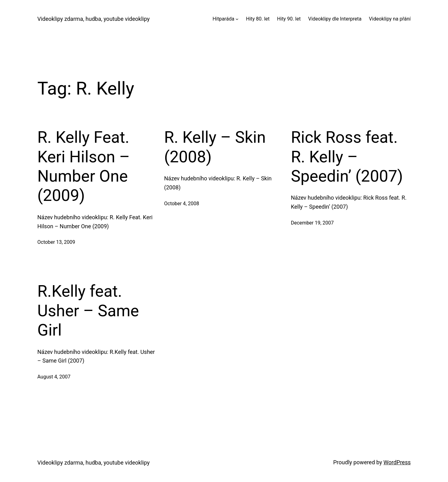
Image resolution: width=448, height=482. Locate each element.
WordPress (397, 462)
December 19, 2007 (312, 223)
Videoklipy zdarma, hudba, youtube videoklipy (93, 19)
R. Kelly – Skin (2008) (215, 147)
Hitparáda (223, 19)
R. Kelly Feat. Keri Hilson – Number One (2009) (84, 166)
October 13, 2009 (56, 242)
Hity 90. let (289, 19)
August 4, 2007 (54, 377)
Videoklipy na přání (390, 19)
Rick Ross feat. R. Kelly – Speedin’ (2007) (347, 157)
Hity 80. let (258, 19)
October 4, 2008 (182, 204)
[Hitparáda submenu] (237, 19)
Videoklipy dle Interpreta (335, 19)
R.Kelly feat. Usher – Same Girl (88, 311)
